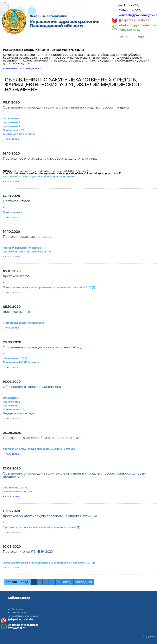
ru (126, 37)
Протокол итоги (13, 212)
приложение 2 (12, 126)
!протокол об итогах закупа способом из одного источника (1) (41, 527)
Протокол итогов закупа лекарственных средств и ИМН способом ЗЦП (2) (49, 287)
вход (141, 37)
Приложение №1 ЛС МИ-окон (21, 362)
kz (121, 37)
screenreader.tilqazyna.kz (22, 68)
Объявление (11, 118)
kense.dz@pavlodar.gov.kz (138, 15)
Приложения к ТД (14, 130)
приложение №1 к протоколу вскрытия (27, 252)
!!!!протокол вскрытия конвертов (24, 323)
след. (67, 582)
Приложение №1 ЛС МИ (18, 491)
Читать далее (11, 139)
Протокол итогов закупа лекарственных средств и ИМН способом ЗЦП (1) (49, 563)
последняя (84, 582)
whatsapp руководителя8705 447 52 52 (137, 28)
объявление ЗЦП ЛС (16, 358)
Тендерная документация (19, 134)
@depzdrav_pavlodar (134, 20)
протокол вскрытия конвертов (22, 248)
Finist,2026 (149, 637)
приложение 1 (12, 122)
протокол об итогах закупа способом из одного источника (39, 177)
